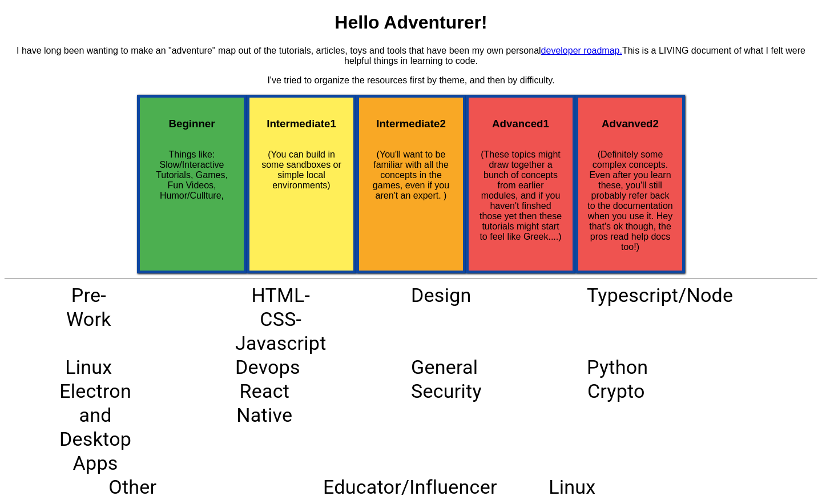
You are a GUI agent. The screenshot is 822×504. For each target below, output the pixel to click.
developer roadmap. (582, 51)
